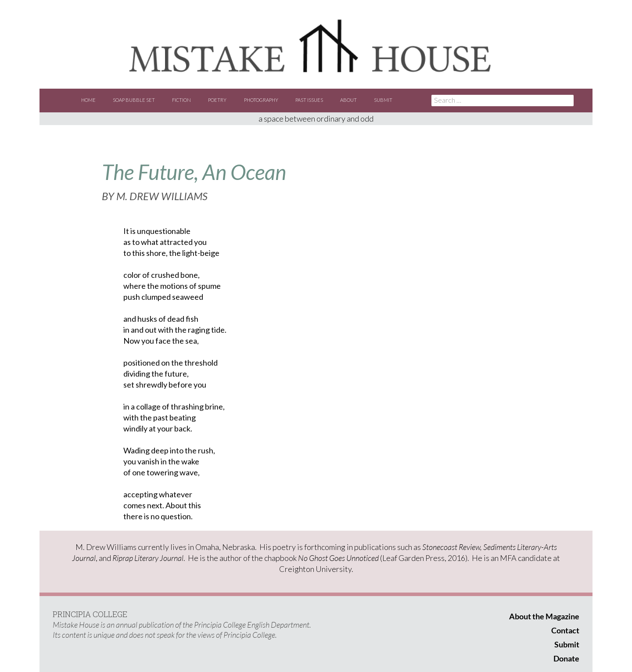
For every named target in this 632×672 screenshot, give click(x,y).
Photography (261, 100)
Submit (383, 100)
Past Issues (309, 100)
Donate (566, 658)
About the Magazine (544, 616)
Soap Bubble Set (134, 100)
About (348, 100)
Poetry (217, 100)
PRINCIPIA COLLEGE (90, 614)
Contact (565, 630)
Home (88, 100)
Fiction (181, 100)
